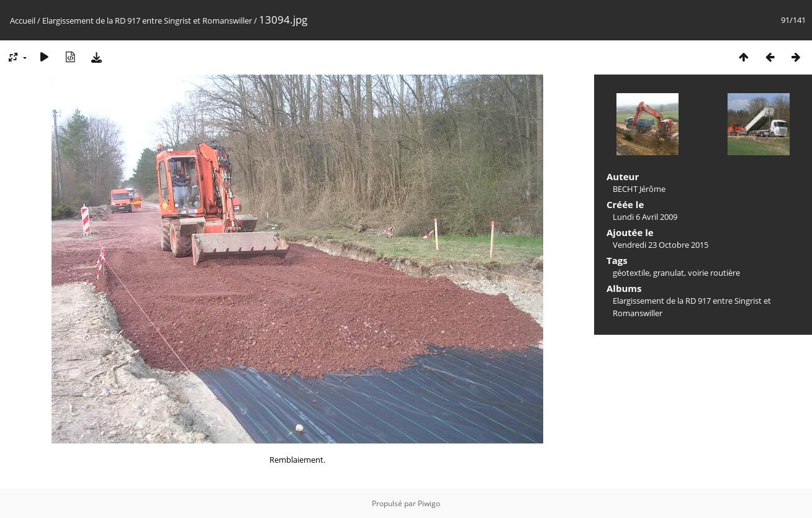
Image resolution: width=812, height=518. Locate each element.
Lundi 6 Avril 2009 (645, 217)
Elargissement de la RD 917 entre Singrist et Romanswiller (147, 20)
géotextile (631, 273)
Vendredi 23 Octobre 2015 (661, 245)
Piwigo (429, 503)
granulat (669, 273)
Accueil (23, 20)
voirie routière (714, 273)
